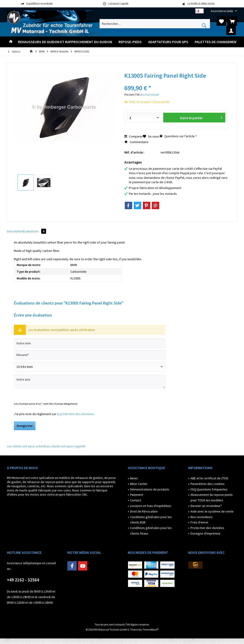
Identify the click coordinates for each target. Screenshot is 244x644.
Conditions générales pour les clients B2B (151, 520)
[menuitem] (222, 11)
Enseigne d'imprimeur (206, 533)
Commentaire (136, 142)
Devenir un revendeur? (206, 506)
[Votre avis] (90, 382)
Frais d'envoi (199, 522)
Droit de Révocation (144, 511)
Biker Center (139, 484)
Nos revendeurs (202, 517)
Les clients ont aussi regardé (65, 446)
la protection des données (75, 414)
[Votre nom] (90, 343)
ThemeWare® (150, 630)
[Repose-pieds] (130, 42)
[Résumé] (90, 355)
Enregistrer (25, 426)
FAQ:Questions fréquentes (209, 489)
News (134, 478)
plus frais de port (150, 95)
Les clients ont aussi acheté (26, 446)
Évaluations (34, 231)
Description (15, 231)
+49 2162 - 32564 (23, 580)
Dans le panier (201, 117)
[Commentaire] (90, 367)
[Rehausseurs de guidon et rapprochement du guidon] (65, 42)
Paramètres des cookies (208, 484)
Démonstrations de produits (150, 489)
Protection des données (207, 528)
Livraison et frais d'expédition (151, 506)
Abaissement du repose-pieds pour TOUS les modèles (212, 497)
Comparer (134, 136)
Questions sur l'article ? (178, 136)
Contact (136, 500)
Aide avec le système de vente (212, 511)
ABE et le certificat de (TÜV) (209, 478)
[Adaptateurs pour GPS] (168, 42)
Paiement (137, 495)
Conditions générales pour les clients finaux (151, 531)
